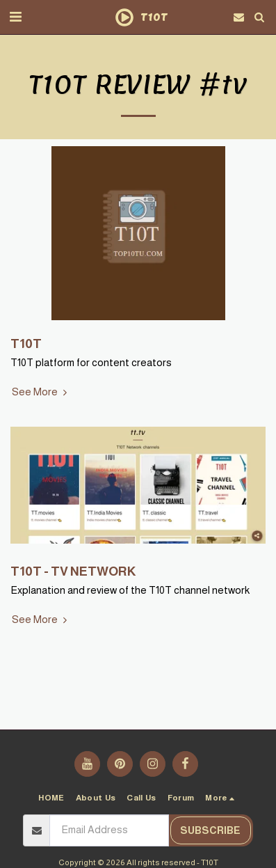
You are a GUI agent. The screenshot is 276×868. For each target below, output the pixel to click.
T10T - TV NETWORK (73, 571)
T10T (26, 344)
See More (41, 392)
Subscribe (210, 830)
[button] (15, 17)
